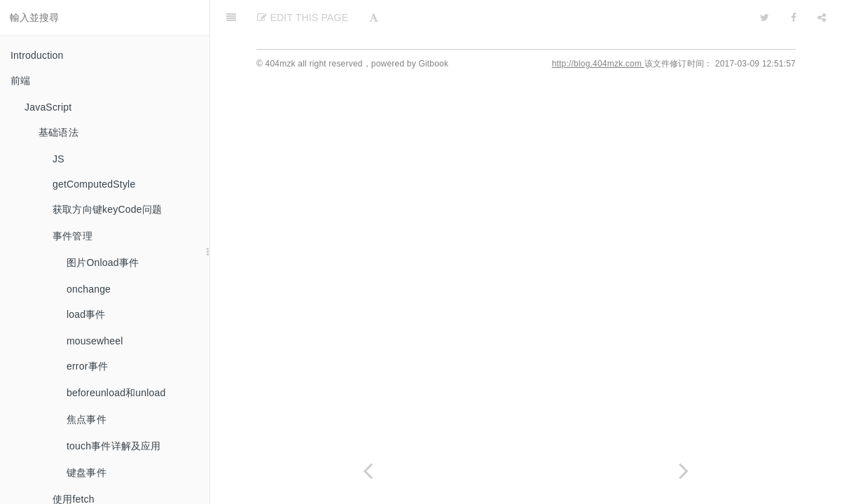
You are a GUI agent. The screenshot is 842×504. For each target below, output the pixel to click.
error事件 (87, 366)
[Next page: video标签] (684, 471)
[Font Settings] (374, 17)
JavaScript (48, 107)
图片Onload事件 (103, 262)
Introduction (37, 55)
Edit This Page (303, 17)
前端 (20, 80)
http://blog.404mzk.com (598, 64)
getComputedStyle (94, 184)
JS (58, 159)
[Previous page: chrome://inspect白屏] (368, 471)
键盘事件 (87, 472)
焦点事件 (87, 419)
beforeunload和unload (116, 393)
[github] (704, 17)
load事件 (86, 314)
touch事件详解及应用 (114, 446)
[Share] (822, 17)
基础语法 (58, 132)
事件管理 (73, 236)
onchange (89, 289)
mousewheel (95, 341)
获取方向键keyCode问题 (107, 209)
